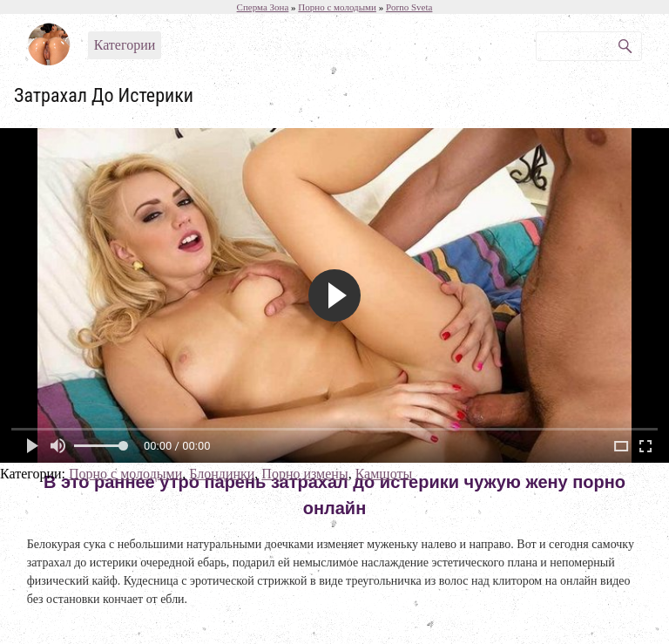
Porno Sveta (409, 7)
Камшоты (384, 474)
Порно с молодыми (125, 474)
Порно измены (304, 474)
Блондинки (222, 474)
